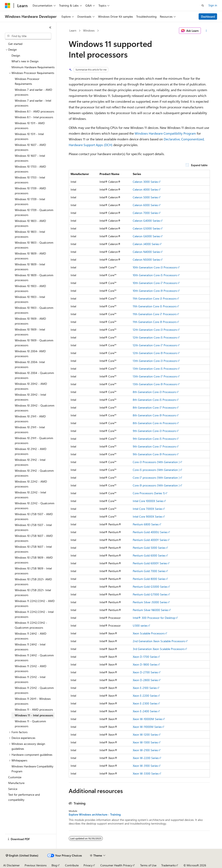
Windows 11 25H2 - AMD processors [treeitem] (31, 669)
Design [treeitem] (16, 55)
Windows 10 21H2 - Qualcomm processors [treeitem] (34, 473)
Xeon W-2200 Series (146, 758)
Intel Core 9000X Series (148, 516)
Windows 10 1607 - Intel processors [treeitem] (30, 158)
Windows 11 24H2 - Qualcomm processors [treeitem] (34, 658)
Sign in (213, 5)
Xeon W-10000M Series (148, 719)
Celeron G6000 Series (146, 236)
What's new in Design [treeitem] (25, 61)
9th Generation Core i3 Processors (154, 431)
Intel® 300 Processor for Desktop (154, 618)
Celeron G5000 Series (146, 228)
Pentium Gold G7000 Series (150, 594)
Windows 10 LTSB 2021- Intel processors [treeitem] (33, 593)
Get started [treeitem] (15, 44)
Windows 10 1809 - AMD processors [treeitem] (30, 256)
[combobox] (28, 36)
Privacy (88, 865)
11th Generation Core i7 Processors (155, 314)
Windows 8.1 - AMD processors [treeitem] (34, 111)
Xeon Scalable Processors (149, 633)
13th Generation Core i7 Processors (155, 376)
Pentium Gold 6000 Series (149, 555)
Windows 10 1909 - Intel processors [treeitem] (30, 332)
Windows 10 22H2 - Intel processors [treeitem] (30, 495)
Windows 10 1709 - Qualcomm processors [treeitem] (34, 212)
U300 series (140, 625)
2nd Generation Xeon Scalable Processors (159, 641)
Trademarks (168, 865)
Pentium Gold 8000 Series (149, 579)
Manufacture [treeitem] (16, 783)
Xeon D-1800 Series (145, 664)
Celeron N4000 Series (146, 252)
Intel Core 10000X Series (148, 501)
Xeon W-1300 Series (145, 742)
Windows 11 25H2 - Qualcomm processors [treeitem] (34, 690)
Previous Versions (36, 865)
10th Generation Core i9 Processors (155, 291)
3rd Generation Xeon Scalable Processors (159, 649)
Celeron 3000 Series (145, 182)
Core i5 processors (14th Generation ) (156, 470)
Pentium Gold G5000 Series (150, 587)
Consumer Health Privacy (116, 865)
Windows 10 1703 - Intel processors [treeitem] (30, 180)
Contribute (72, 865)
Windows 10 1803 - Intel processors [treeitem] (30, 234)
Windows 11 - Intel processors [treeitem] (34, 715)
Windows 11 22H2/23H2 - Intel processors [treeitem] (34, 614)
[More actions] (206, 31)
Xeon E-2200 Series (145, 696)
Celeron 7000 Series (145, 213)
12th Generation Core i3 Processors (155, 330)
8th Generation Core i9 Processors (154, 415)
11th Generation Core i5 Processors (155, 306)
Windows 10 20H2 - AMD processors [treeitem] (31, 386)
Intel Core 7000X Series (148, 509)
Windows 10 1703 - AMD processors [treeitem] (30, 169)
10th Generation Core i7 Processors (155, 283)
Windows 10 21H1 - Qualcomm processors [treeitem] (34, 441)
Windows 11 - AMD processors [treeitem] (34, 710)
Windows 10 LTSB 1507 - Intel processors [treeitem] (33, 527)
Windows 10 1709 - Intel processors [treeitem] (30, 202)
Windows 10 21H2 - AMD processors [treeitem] (31, 451)
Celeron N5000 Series (146, 260)
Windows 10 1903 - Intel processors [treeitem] (30, 299)
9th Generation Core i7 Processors (154, 446)
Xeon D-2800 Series (145, 680)
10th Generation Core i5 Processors (155, 275)
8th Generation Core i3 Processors (154, 392)
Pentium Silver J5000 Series (150, 602)
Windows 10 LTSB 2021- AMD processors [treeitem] (33, 582)
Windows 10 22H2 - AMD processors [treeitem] (31, 484)
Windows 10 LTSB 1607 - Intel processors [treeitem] (33, 549)
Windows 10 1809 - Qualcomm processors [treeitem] (34, 278)
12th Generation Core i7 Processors (155, 345)
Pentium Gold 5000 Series (149, 548)
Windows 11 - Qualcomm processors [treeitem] (30, 724)
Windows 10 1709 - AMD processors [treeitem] (30, 191)
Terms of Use (148, 865)
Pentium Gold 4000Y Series (150, 540)
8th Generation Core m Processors (154, 423)
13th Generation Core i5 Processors (155, 369)
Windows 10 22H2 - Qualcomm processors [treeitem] (35, 506)
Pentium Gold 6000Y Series (150, 563)
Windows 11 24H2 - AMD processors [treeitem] (31, 636)
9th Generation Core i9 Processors (154, 454)
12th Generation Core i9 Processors (155, 353)
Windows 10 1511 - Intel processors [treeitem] (29, 136)
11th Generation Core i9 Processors (155, 322)
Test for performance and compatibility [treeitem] (24, 797)
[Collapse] (50, 27)
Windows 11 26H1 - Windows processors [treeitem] (33, 701)
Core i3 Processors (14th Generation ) (156, 462)
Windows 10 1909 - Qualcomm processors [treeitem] (34, 343)
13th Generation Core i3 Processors (155, 361)
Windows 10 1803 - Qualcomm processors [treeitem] (34, 245)
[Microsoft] (8, 6)
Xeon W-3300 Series (146, 773)
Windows (89, 30)
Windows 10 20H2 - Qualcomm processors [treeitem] (35, 408)
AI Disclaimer (11, 865)
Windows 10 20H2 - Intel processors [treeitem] (30, 397)
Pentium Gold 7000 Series (149, 571)
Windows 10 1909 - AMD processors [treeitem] (30, 321)
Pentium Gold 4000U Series (150, 532)
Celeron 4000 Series (145, 189)
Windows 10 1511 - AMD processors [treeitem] (30, 126)
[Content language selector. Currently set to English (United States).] (22, 856)
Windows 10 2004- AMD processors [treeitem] (30, 354)
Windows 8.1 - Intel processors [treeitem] (34, 117)
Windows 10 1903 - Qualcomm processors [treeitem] (34, 310)
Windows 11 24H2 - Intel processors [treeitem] (30, 647)
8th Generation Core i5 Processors (154, 400)
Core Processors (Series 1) (149, 493)
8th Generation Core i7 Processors (154, 407)
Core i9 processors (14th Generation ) (156, 485)
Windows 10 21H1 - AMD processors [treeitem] (30, 419)
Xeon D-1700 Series (145, 657)
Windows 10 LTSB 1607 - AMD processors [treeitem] (34, 538)
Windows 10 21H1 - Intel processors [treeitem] (30, 430)
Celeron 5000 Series (145, 197)
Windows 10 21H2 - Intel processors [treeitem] (30, 462)
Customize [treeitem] (15, 777)
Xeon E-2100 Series (145, 688)
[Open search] (203, 6)
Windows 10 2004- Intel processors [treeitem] (30, 365)
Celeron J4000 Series (146, 244)
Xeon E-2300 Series (145, 703)
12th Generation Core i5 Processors (155, 337)
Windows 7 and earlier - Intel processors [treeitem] (33, 103)
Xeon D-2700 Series (145, 672)
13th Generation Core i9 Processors (155, 384)
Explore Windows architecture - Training (95, 815)
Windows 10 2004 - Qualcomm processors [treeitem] (34, 375)
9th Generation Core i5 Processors (154, 439)
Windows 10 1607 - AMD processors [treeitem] (30, 147)
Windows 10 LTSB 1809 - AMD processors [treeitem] (34, 560)
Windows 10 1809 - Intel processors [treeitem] (30, 267)
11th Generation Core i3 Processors (155, 298)
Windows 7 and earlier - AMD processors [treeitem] (33, 92)
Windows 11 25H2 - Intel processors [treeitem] (30, 679)
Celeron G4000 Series (146, 221)
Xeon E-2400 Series (145, 711)
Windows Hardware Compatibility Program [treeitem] (32, 769)
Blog (54, 865)
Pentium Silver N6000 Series (150, 610)
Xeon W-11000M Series (147, 727)
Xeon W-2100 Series (145, 750)
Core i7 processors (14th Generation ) (156, 478)
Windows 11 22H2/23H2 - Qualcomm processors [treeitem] (31, 625)
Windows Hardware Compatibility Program (165, 133)
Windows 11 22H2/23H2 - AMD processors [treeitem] (35, 603)
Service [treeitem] (13, 789)
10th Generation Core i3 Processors (155, 267)
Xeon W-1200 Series (145, 735)
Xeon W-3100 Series (145, 766)
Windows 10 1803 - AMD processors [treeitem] (30, 223)
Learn (73, 30)
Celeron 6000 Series (145, 205)
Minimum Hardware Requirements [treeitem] (33, 67)
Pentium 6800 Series (146, 524)
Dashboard (208, 16)
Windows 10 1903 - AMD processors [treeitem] (30, 289)
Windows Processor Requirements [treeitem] (27, 81)
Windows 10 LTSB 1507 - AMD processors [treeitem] (34, 517)
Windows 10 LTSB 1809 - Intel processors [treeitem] (33, 571)
